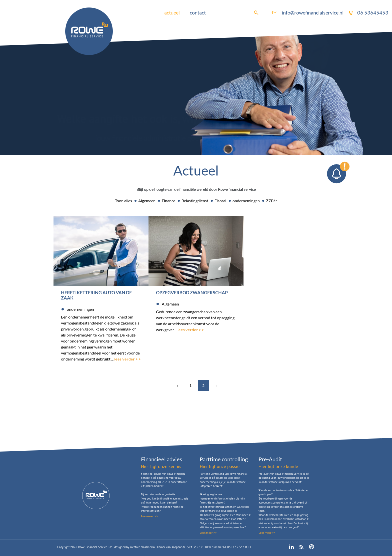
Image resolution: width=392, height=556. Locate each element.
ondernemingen (246, 201)
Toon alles (123, 201)
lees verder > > (127, 359)
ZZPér (271, 201)
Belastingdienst (195, 201)
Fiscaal (220, 201)
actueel (172, 12)
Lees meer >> (149, 516)
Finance (168, 201)
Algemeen (147, 201)
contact (198, 12)
